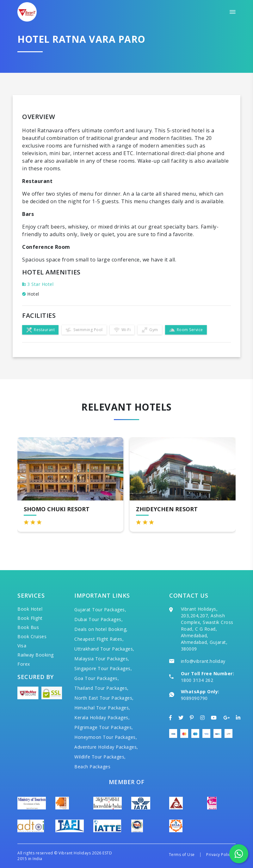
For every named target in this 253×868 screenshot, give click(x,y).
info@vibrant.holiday (203, 661)
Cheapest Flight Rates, (99, 639)
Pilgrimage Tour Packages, (104, 727)
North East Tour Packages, (104, 698)
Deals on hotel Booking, (101, 629)
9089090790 (194, 698)
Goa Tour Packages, (97, 678)
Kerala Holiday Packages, (102, 717)
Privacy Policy (219, 855)
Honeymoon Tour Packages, (106, 737)
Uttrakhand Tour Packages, (104, 649)
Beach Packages (92, 767)
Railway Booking (36, 655)
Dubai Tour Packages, (99, 619)
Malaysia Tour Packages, (102, 659)
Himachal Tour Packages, (102, 708)
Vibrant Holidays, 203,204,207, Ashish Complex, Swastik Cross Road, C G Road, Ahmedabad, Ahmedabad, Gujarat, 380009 (207, 629)
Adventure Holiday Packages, (106, 747)
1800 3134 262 (197, 680)
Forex (24, 664)
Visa (22, 646)
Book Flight (30, 618)
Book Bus (28, 627)
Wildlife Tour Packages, (100, 757)
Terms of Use (182, 855)
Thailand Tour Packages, (102, 688)
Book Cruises (32, 636)
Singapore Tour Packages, (103, 668)
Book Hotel (30, 609)
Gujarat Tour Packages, (100, 610)
